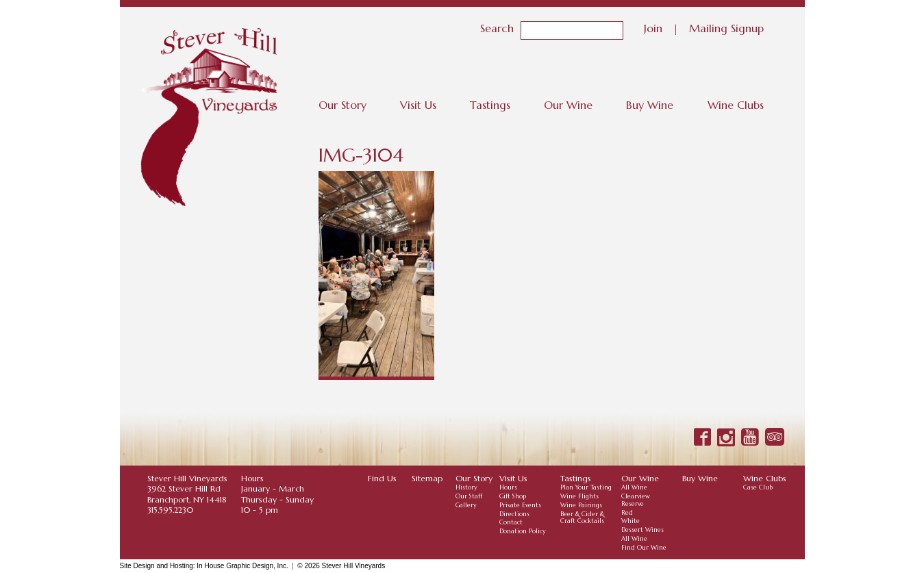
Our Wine (568, 105)
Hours (508, 487)
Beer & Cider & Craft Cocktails (582, 518)
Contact (511, 522)
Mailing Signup (726, 27)
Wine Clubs (736, 105)
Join (653, 27)
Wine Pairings (581, 505)
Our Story (342, 105)
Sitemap (427, 478)
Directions (514, 514)
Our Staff (469, 496)
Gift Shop (513, 496)
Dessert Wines (642, 530)
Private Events (520, 505)
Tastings (490, 105)
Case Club (758, 487)
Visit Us (418, 105)
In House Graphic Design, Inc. (242, 566)
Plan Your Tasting (586, 487)
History (466, 487)
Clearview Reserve (636, 500)
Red (627, 513)
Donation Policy (523, 531)
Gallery (466, 505)
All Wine (634, 487)
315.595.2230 (170, 510)
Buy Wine (650, 105)
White (630, 521)
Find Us (382, 478)
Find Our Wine (644, 548)
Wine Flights (579, 496)
